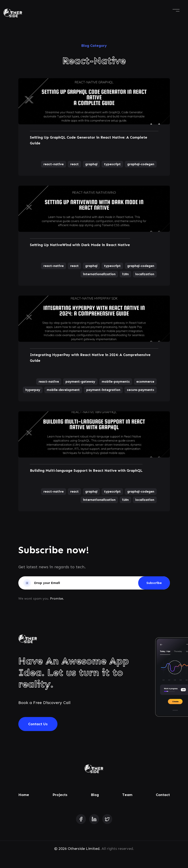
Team (127, 795)
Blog (95, 795)
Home (24, 795)
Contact (163, 795)
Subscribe (154, 583)
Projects (60, 795)
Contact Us (38, 724)
